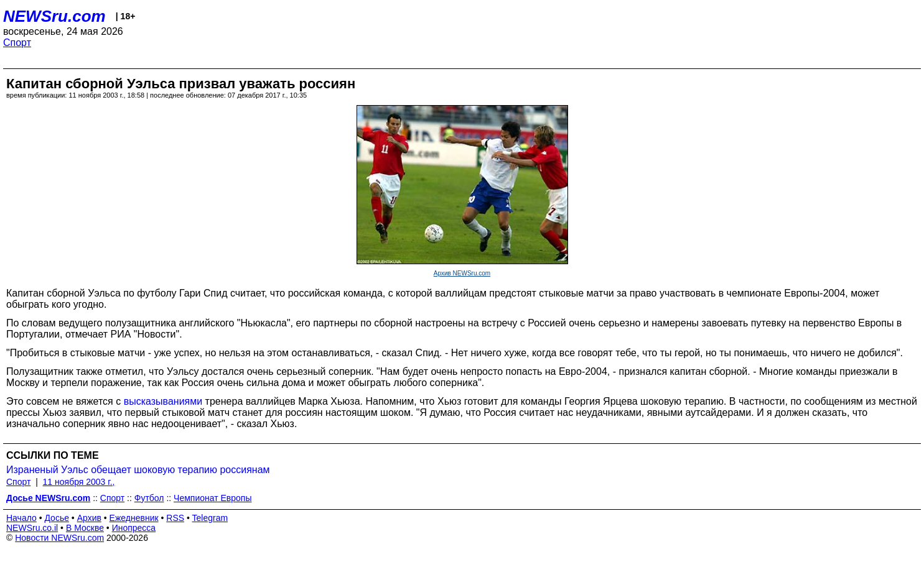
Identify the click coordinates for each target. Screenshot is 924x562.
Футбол (149, 498)
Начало (21, 518)
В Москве (85, 528)
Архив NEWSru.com (462, 273)
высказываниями (163, 401)
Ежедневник (134, 518)
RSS (175, 518)
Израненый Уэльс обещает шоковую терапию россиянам (138, 470)
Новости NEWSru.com (59, 538)
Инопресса (134, 528)
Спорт (17, 43)
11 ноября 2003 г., (79, 482)
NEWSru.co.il (32, 528)
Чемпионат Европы (212, 498)
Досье (57, 518)
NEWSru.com (54, 16)
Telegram (210, 518)
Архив (89, 518)
